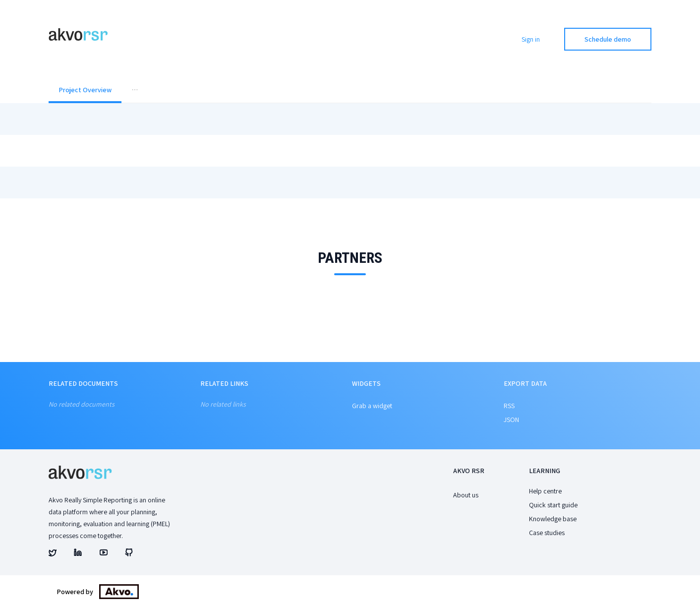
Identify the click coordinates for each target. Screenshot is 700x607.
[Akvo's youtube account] (104, 554)
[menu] (350, 91)
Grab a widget (372, 406)
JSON (511, 420)
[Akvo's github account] (129, 554)
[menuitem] (85, 91)
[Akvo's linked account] (78, 554)
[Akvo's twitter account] (53, 554)
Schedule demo (608, 39)
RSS (509, 406)
